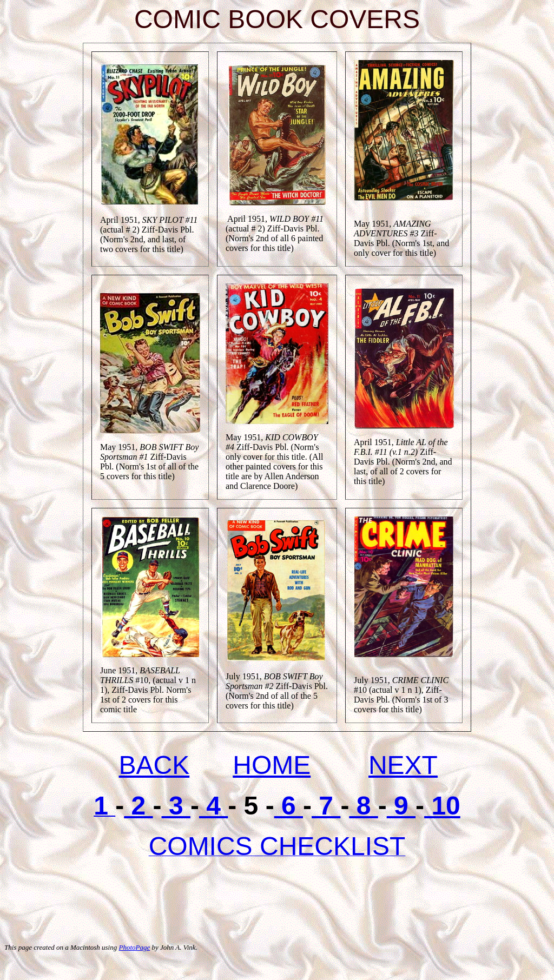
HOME (272, 765)
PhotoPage (134, 947)
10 (442, 806)
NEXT (403, 765)
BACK (154, 765)
